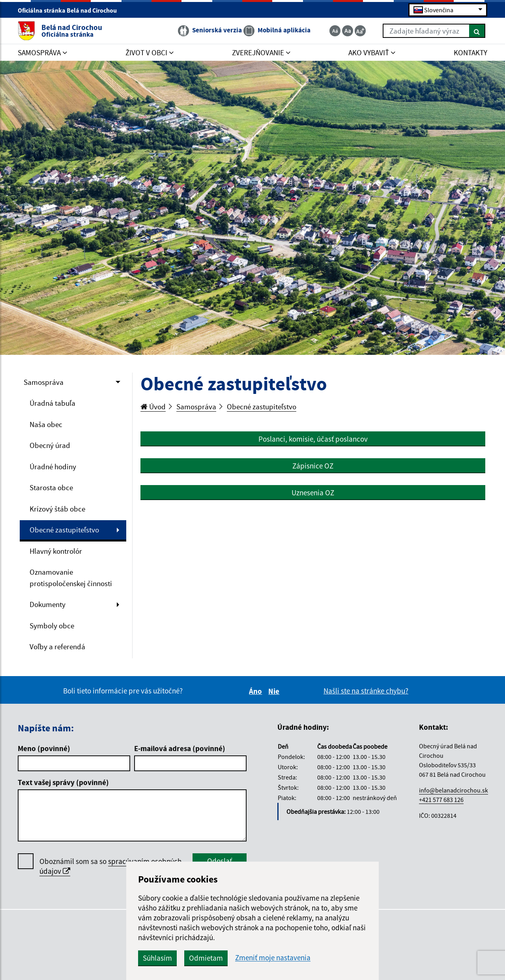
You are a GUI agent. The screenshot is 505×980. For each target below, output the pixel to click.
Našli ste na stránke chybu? (366, 691)
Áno (257, 691)
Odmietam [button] (206, 958)
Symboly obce (52, 626)
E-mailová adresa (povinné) (180, 748)
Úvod (153, 407)
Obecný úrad (50, 445)
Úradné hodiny (53, 467)
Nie (275, 691)
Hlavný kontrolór (56, 551)
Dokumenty (48, 604)
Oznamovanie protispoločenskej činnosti (71, 578)
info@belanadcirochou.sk (454, 790)
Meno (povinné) (44, 748)
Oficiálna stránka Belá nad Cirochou (71, 10)
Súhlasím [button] (157, 958)
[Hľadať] (477, 31)
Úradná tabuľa (52, 403)
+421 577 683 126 (441, 800)
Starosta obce (51, 487)
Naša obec (46, 424)
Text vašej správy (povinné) (63, 782)
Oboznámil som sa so (110, 866)
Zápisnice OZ (313, 466)
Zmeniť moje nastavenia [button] (273, 958)
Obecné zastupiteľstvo (64, 530)
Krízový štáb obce (57, 509)
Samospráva (44, 382)
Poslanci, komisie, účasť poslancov (313, 439)
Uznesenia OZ (313, 493)
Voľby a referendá (57, 646)
